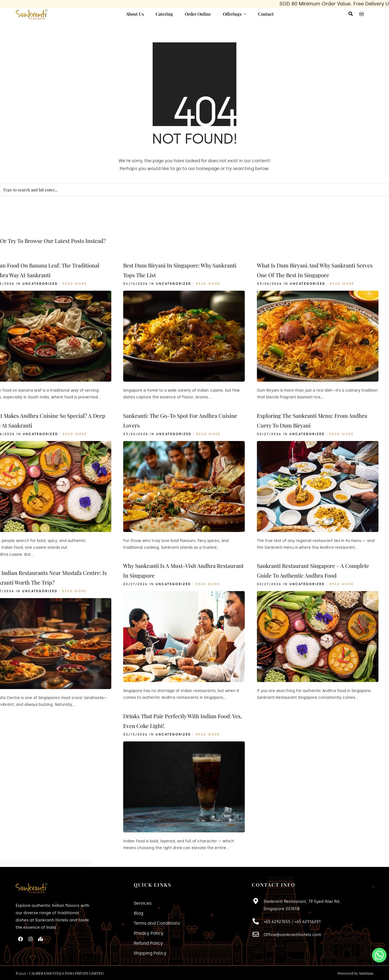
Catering (164, 14)
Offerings (232, 14)
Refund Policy (148, 943)
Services (143, 903)
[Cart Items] (363, 14)
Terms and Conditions (157, 923)
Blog (138, 913)
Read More (75, 284)
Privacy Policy (149, 933)
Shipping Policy (150, 953)
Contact (266, 14)
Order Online (198, 14)
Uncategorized (40, 284)
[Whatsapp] (379, 955)
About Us (135, 14)
